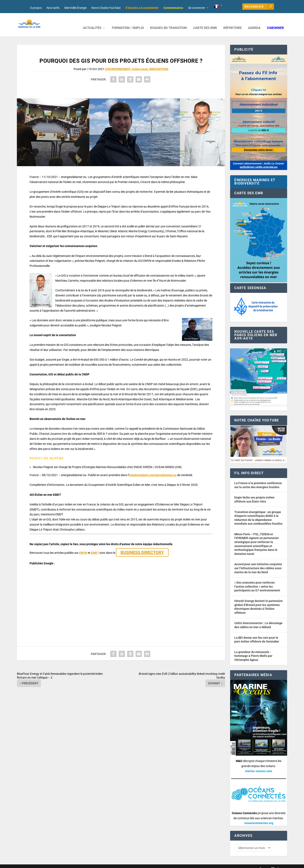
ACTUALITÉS (92, 22)
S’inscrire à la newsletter (142, 8)
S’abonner (275, 22)
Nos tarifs (53, 8)
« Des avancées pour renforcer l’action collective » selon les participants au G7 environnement (257, 580)
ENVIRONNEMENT (119, 63)
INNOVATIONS (159, 63)
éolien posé (140, 63)
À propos (36, 8)
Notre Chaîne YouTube (106, 8)
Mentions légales (134, 863)
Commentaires (173, 8)
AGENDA (254, 22)
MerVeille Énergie (75, 8)
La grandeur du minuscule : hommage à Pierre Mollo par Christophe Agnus (253, 650)
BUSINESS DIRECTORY (142, 546)
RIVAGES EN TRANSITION (168, 22)
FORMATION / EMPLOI (128, 22)
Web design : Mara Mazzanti (34, 863)
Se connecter (197, 8)
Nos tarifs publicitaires (108, 863)
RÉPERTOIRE (233, 22)
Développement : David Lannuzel (73, 863)
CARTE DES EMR (205, 22)
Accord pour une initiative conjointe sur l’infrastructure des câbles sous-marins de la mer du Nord (258, 562)
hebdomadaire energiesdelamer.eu (153, 469)
